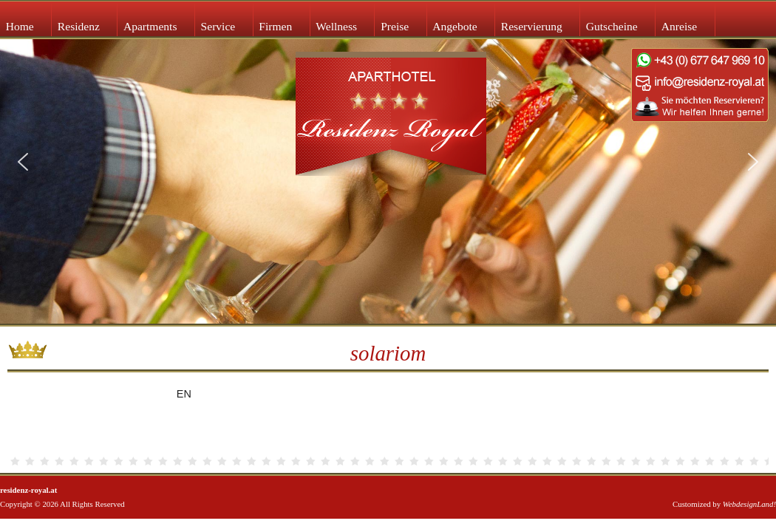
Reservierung (532, 26)
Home (20, 26)
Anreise (679, 26)
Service (218, 26)
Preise (395, 26)
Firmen (275, 26)
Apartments (150, 26)
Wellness (336, 26)
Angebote (455, 26)
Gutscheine (612, 26)
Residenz (79, 26)
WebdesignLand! (749, 504)
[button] (23, 162)
